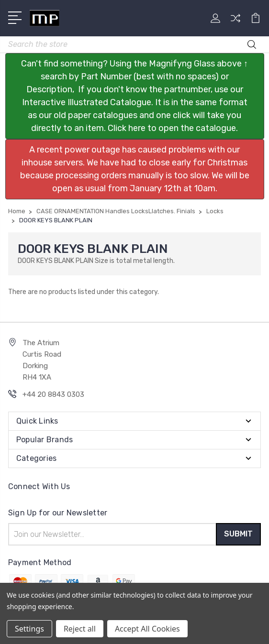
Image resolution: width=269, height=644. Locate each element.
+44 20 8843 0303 (53, 394)
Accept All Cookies (147, 629)
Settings (29, 629)
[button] (135, 96)
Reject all (80, 629)
